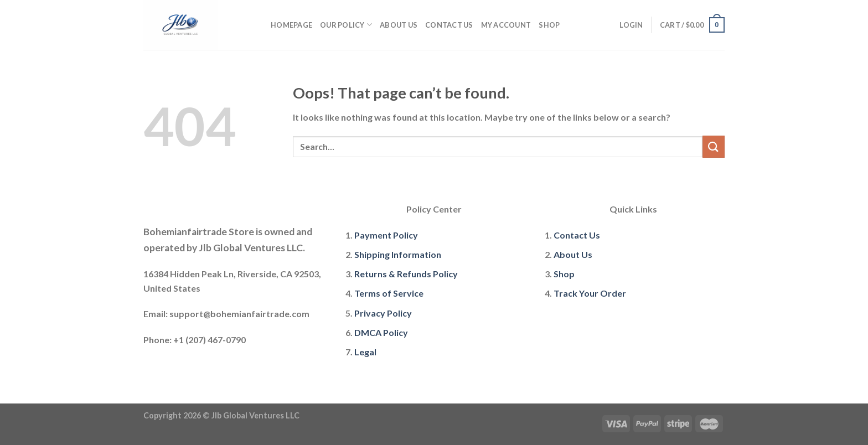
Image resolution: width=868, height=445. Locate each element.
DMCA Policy (381, 332)
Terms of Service (389, 293)
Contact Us (449, 25)
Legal (365, 352)
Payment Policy (386, 235)
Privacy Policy (383, 313)
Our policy (346, 25)
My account (506, 25)
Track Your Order (590, 293)
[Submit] (714, 146)
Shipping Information (398, 254)
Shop (549, 25)
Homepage (291, 25)
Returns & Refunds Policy (406, 274)
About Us (399, 25)
